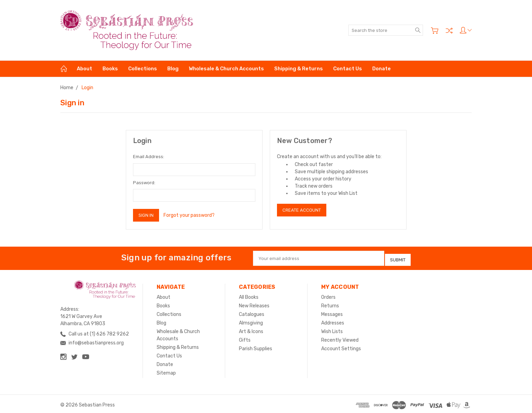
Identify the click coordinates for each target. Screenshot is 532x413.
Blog (173, 69)
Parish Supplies (256, 346)
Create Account (302, 210)
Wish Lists (332, 329)
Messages (332, 312)
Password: (144, 183)
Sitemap (166, 371)
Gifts (245, 338)
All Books (249, 295)
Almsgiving (251, 321)
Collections (143, 69)
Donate (382, 69)
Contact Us (348, 69)
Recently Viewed (340, 338)
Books (110, 69)
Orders (328, 295)
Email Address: (149, 157)
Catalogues (252, 312)
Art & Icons (251, 329)
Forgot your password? (189, 215)
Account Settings (341, 346)
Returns (330, 303)
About (84, 69)
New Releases (254, 303)
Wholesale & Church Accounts (226, 69)
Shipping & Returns (299, 69)
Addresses (333, 321)
